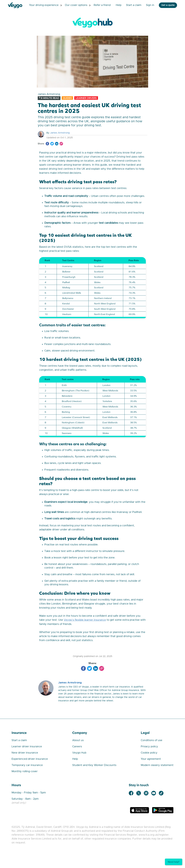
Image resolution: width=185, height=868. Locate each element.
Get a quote (164, 5)
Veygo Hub (79, 753)
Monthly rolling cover (25, 771)
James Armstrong (60, 133)
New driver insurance (25, 753)
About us (78, 740)
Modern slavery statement (157, 765)
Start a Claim (130, 5)
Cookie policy (149, 753)
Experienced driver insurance (30, 759)
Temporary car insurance (27, 765)
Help (115, 5)
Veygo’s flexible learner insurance (85, 620)
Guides (67, 98)
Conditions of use (152, 740)
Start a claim (19, 740)
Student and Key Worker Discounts (94, 765)
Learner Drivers (86, 98)
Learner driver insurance (27, 746)
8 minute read (49, 98)
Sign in (146, 5)
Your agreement (151, 759)
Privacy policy (149, 746)
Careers (77, 746)
